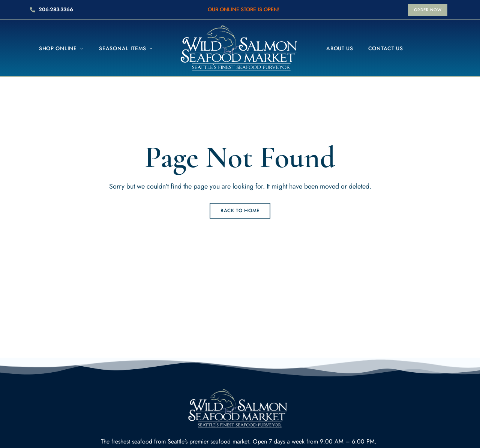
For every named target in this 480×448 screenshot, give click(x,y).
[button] (428, 10)
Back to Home (240, 211)
